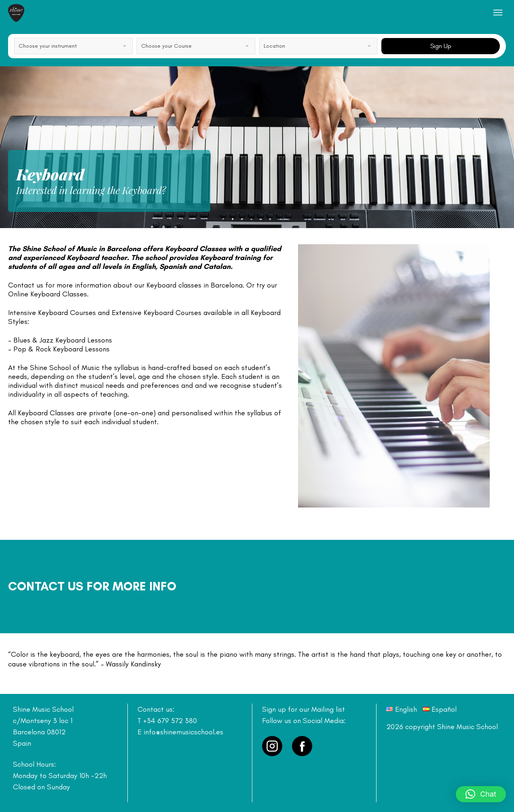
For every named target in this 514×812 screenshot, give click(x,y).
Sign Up (441, 46)
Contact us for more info (92, 586)
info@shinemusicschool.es (183, 732)
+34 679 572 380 (170, 721)
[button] (481, 794)
